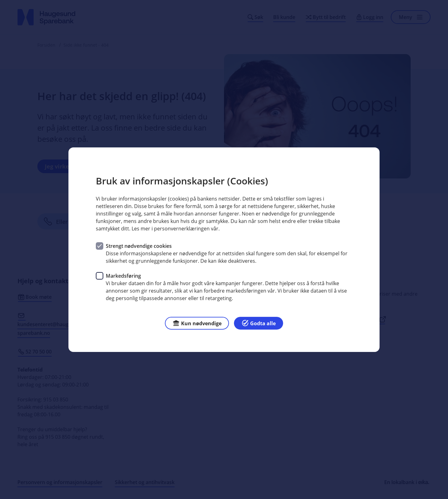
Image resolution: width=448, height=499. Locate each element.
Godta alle (259, 323)
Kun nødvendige (197, 323)
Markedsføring (123, 275)
